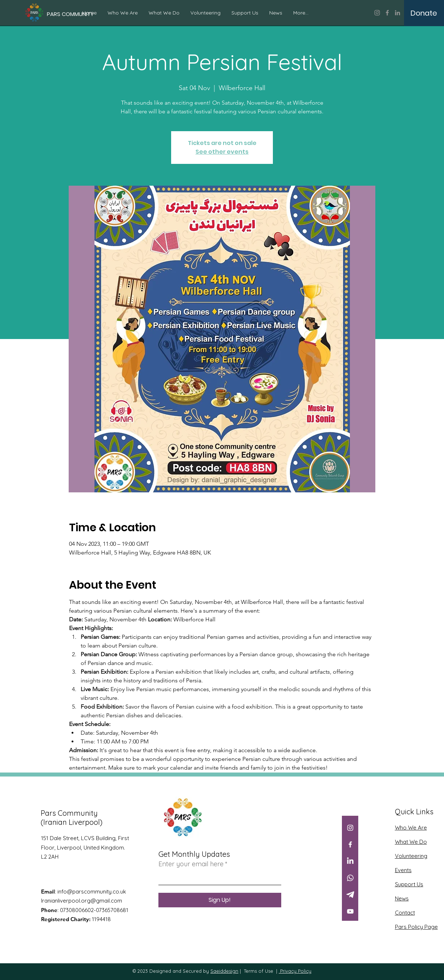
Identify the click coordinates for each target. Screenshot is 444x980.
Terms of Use (259, 971)
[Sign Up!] (220, 900)
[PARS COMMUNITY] (70, 14)
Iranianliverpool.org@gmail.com (82, 901)
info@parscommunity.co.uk (92, 892)
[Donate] (424, 13)
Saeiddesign (224, 971)
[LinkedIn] (397, 13)
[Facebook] (387, 13)
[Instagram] (377, 13)
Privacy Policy (295, 971)
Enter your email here (191, 864)
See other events (222, 152)
